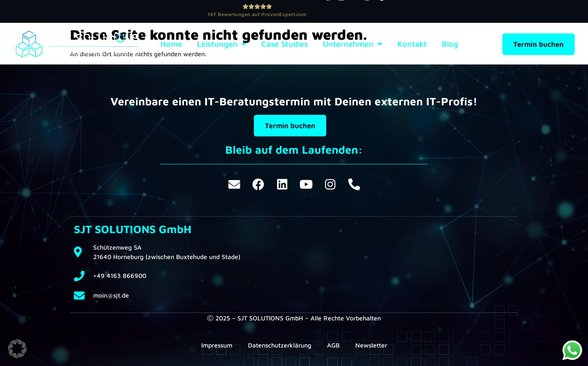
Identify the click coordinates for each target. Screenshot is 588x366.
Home (171, 44)
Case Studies (285, 44)
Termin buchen (538, 44)
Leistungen (222, 44)
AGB (333, 345)
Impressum (217, 345)
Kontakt (412, 44)
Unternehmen (353, 44)
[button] (17, 349)
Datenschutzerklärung (280, 345)
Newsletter (371, 345)
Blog (450, 44)
